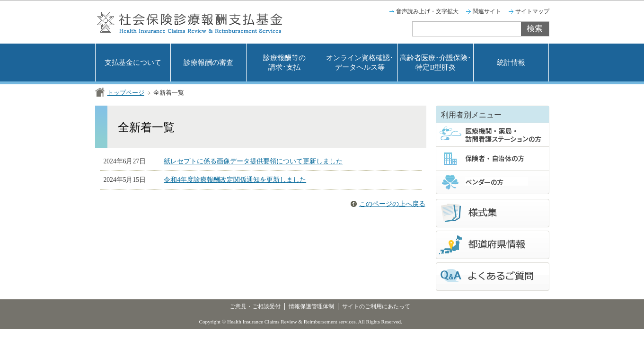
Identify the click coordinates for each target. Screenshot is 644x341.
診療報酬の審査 (208, 63)
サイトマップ (532, 11)
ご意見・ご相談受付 (255, 306)
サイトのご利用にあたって (376, 306)
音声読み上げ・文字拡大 (427, 11)
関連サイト (487, 11)
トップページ (126, 93)
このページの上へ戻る (392, 204)
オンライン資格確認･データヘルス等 (360, 63)
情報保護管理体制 (311, 306)
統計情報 (511, 63)
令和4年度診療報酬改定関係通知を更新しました (235, 180)
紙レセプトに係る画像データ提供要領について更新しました (253, 161)
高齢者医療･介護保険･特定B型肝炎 (436, 63)
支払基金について (133, 63)
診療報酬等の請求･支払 (284, 63)
